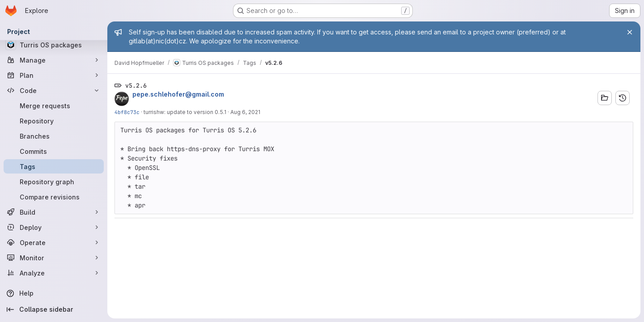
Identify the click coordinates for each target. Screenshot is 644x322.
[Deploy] (54, 227)
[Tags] (54, 166)
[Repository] (54, 121)
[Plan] (54, 75)
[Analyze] (54, 273)
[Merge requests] (54, 106)
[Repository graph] (54, 182)
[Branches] (54, 136)
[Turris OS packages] (54, 45)
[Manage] (54, 60)
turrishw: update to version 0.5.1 (185, 112)
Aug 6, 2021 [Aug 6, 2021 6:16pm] (245, 112)
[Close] (630, 32)
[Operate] (54, 242)
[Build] (54, 212)
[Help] (54, 293)
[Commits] (54, 151)
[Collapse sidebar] (54, 309)
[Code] (54, 90)
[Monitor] (54, 258)
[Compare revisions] (54, 197)
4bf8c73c (127, 112)
